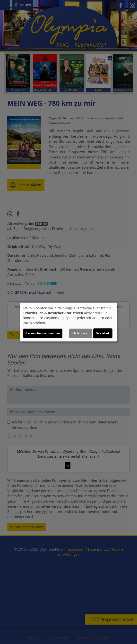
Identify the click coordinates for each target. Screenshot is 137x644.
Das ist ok (103, 333)
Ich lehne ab (81, 333)
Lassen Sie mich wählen (43, 333)
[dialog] (68, 322)
